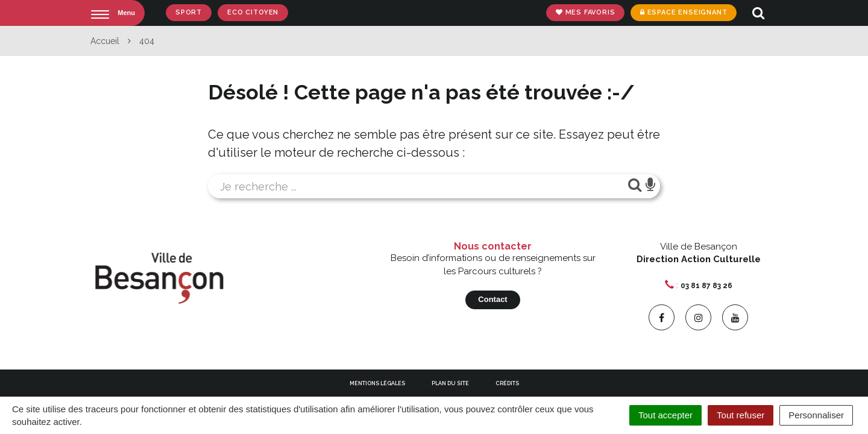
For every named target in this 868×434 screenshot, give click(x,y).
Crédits (507, 383)
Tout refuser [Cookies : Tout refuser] (741, 415)
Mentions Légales (377, 383)
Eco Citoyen (253, 12)
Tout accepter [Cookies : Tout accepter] (665, 415)
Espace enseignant (683, 12)
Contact (492, 299)
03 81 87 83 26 (706, 286)
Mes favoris (585, 12)
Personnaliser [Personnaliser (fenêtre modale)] (816, 415)
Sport (189, 12)
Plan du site (450, 383)
